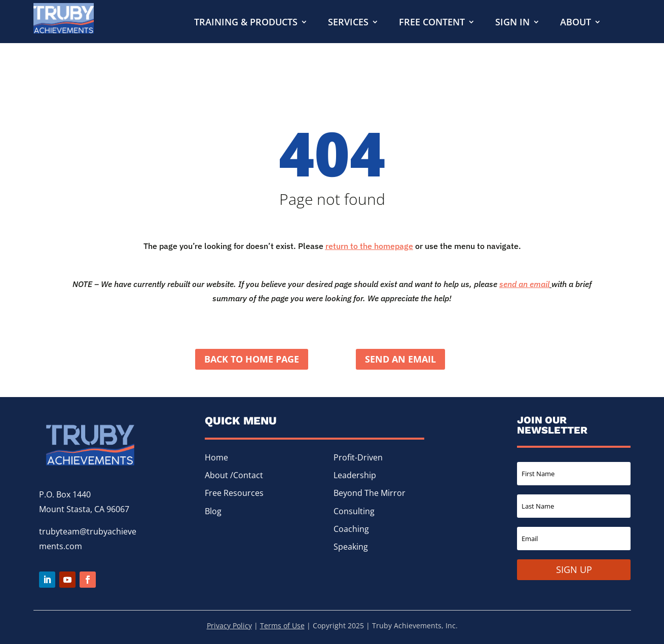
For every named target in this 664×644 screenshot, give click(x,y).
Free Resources (234, 493)
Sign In (512, 23)
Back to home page (252, 359)
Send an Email (400, 359)
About (576, 23)
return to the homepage (369, 246)
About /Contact (234, 475)
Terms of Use (282, 625)
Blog (213, 511)
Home (216, 457)
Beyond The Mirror (370, 493)
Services (348, 23)
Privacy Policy (229, 625)
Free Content (432, 23)
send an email (524, 284)
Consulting (354, 511)
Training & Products (246, 23)
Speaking (351, 547)
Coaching (351, 529)
